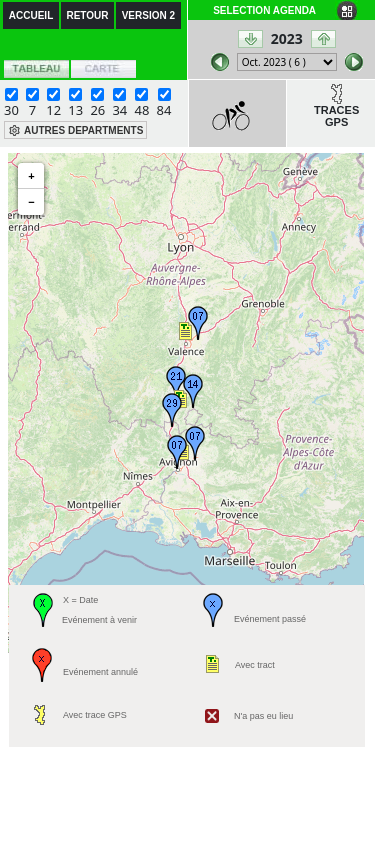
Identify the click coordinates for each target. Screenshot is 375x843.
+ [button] (31, 176)
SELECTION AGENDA (264, 10)
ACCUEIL (31, 15)
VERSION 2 (148, 15)
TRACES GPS (336, 116)
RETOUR (87, 15)
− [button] (31, 202)
